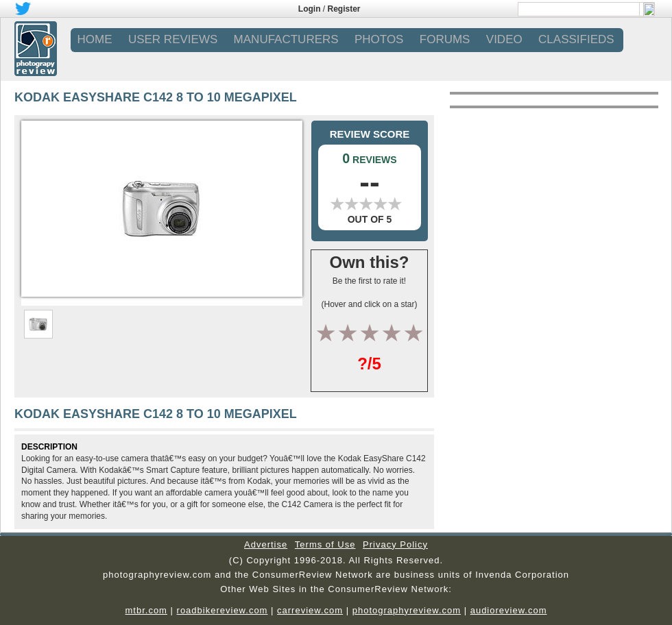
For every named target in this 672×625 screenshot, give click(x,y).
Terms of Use (325, 544)
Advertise (266, 544)
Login (310, 9)
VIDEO (504, 39)
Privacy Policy (395, 544)
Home (95, 39)
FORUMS (445, 39)
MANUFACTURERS (286, 39)
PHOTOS (379, 39)
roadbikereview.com (223, 610)
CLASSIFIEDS (576, 39)
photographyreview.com (407, 610)
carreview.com (310, 610)
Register (344, 9)
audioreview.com (509, 610)
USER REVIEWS (173, 39)
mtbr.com (146, 610)
